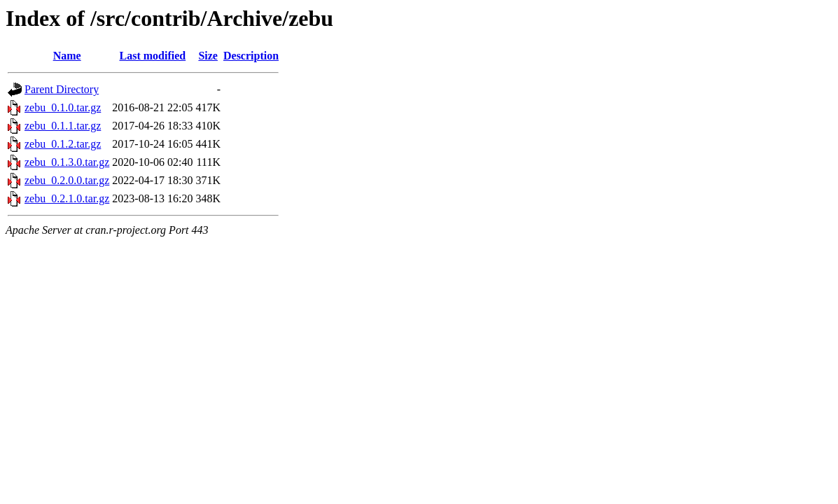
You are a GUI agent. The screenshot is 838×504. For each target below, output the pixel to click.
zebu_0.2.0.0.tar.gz (67, 180)
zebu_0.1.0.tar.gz (63, 107)
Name (67, 56)
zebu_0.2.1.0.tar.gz (67, 198)
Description (251, 56)
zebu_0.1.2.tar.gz (63, 144)
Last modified (153, 56)
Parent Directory (62, 89)
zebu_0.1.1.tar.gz (63, 126)
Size (208, 56)
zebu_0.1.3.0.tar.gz (67, 162)
